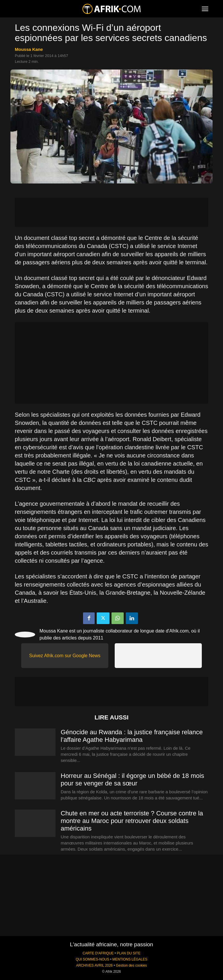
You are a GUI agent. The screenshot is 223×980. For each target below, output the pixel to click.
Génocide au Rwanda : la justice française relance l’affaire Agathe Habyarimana (132, 736)
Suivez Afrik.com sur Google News (65, 656)
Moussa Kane (29, 49)
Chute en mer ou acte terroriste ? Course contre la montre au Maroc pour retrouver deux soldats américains (132, 821)
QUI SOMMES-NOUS (93, 959)
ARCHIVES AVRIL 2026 (94, 965)
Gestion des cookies (131, 965)
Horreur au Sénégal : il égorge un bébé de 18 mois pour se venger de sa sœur (132, 779)
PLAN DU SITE (128, 953)
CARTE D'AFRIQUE (98, 953)
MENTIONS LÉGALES (130, 959)
